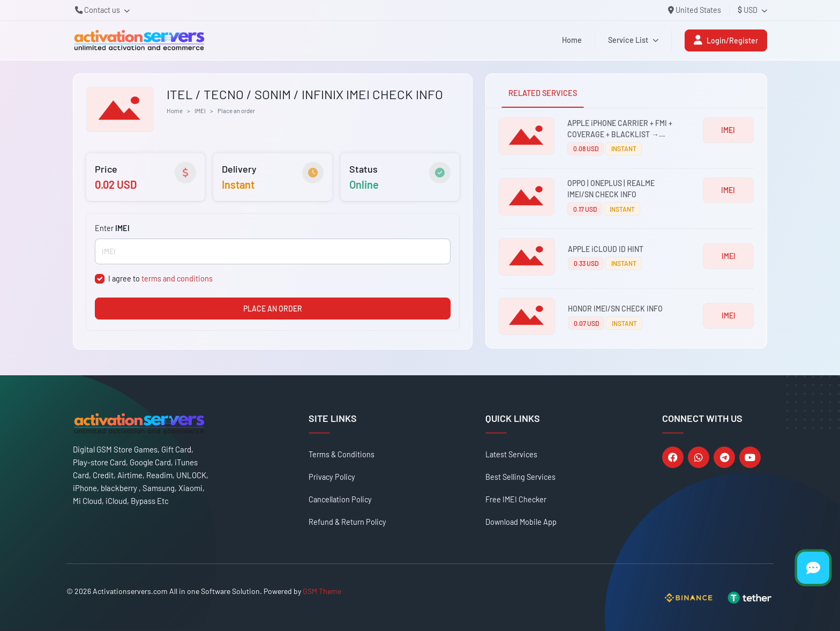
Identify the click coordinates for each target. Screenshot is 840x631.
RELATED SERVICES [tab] (543, 93)
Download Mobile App (521, 522)
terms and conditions (177, 279)
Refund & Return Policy (347, 522)
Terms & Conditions (342, 454)
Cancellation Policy (340, 499)
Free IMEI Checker (516, 499)
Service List (633, 40)
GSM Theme (322, 591)
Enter (112, 228)
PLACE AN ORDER (273, 309)
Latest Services (511, 454)
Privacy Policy (332, 477)
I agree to (160, 279)
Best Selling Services (520, 477)
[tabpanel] (626, 228)
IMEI (200, 110)
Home (572, 40)
